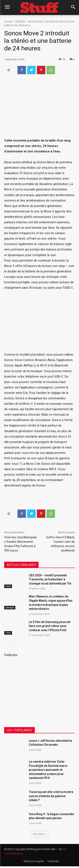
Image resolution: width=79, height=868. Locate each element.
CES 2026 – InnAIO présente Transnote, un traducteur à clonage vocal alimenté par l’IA (50, 579)
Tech (8, 586)
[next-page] (14, 643)
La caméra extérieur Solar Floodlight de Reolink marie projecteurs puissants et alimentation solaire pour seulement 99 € (48, 770)
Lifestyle (20, 21)
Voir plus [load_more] (40, 834)
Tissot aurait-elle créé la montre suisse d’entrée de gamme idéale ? (51, 796)
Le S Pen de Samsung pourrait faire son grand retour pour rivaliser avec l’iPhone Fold (50, 626)
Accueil (8, 21)
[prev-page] (7, 643)
